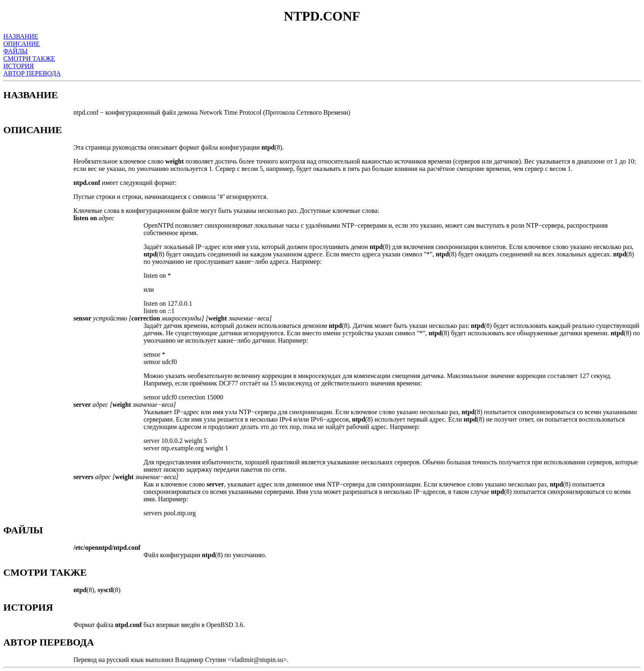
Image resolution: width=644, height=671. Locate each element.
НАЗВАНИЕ (21, 36)
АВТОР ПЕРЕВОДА (32, 73)
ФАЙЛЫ (16, 51)
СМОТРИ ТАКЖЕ (29, 59)
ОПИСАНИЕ (22, 44)
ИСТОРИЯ (18, 66)
